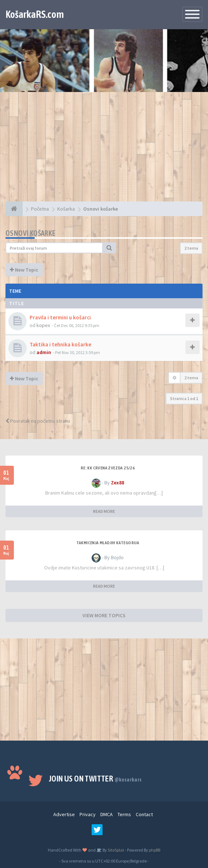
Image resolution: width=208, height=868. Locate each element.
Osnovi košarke (31, 233)
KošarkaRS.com (35, 14)
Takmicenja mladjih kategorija (108, 543)
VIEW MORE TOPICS (104, 615)
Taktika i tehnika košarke (60, 344)
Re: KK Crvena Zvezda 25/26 (108, 468)
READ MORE (104, 511)
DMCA (107, 814)
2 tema (191, 248)
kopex (43, 325)
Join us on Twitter (95, 779)
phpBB (155, 850)
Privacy (88, 814)
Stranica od (184, 398)
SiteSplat (115, 850)
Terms (124, 814)
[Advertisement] (104, 150)
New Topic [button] (24, 270)
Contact (144, 814)
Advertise (64, 814)
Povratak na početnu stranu (38, 421)
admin (44, 352)
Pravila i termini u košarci (60, 317)
